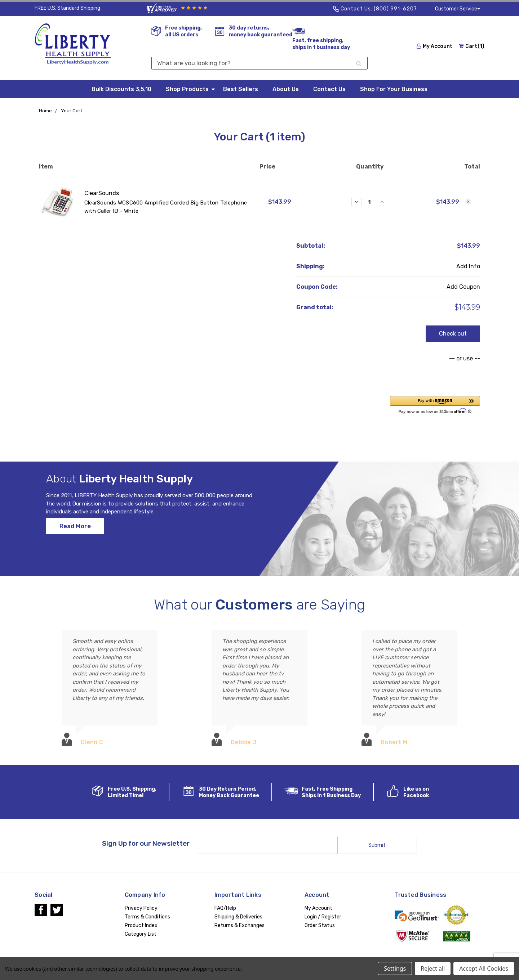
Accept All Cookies (484, 968)
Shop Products (191, 89)
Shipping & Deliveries (238, 917)
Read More (75, 533)
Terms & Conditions (147, 917)
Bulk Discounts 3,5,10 (121, 89)
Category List (141, 934)
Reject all (433, 968)
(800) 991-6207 (395, 9)
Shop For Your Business (394, 89)
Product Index (141, 925)
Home (45, 111)
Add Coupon (463, 287)
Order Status (320, 925)
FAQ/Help (225, 908)
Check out (453, 334)
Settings (395, 968)
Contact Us (329, 89)
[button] (435, 404)
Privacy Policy (141, 908)
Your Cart (72, 111)
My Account (434, 46)
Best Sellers (241, 89)
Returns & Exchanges (239, 925)
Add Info (468, 266)
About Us (286, 89)
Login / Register (323, 917)
